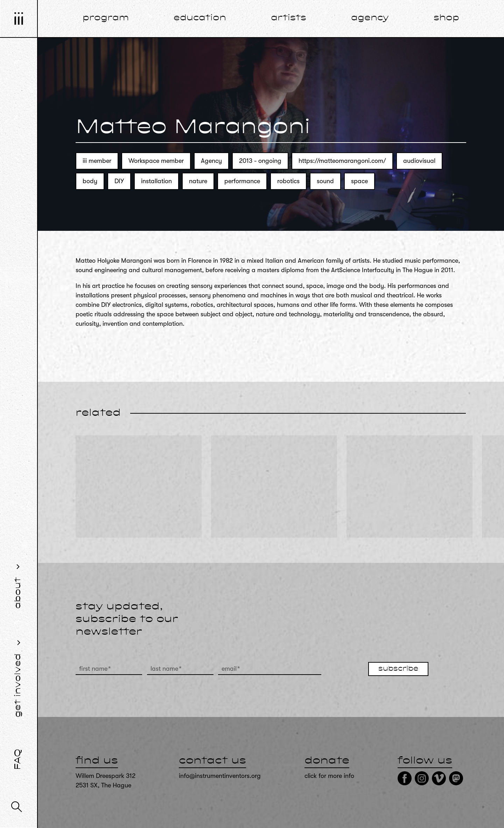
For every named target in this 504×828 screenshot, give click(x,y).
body (90, 181)
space (359, 181)
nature (198, 181)
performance (242, 181)
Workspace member (156, 161)
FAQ (18, 759)
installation (156, 181)
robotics (288, 181)
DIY (119, 181)
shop (446, 18)
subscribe (398, 669)
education (200, 18)
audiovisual (419, 161)
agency (370, 18)
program (106, 18)
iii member (97, 161)
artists (289, 18)
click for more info (329, 776)
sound (325, 181)
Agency (211, 161)
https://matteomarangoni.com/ (342, 161)
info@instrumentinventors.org (220, 776)
